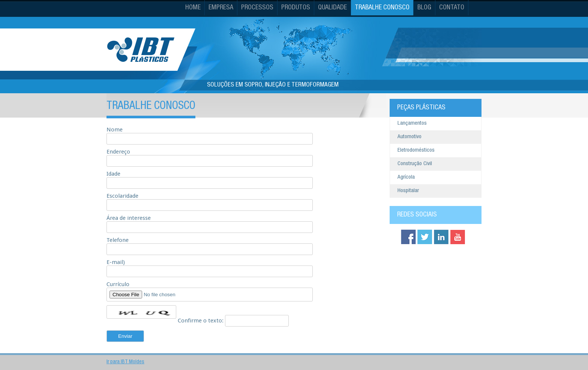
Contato (452, 8)
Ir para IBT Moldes (125, 362)
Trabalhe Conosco (382, 8)
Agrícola (406, 177)
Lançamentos (412, 123)
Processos (257, 8)
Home (193, 8)
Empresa (221, 8)
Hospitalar (408, 191)
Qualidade (332, 8)
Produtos (296, 8)
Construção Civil (415, 164)
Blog (424, 8)
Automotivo (409, 137)
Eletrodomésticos (416, 150)
